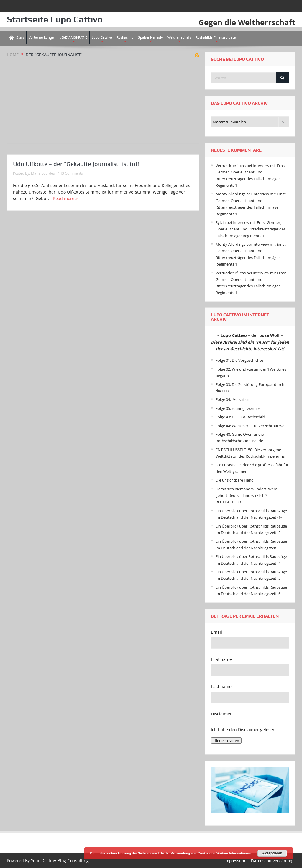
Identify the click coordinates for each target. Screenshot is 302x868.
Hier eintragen (226, 741)
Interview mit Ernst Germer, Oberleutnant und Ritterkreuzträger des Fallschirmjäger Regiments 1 (251, 229)
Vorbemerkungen (42, 37)
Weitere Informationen (234, 853)
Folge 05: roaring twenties (238, 408)
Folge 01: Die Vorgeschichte (239, 360)
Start (17, 38)
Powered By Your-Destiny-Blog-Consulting (48, 860)
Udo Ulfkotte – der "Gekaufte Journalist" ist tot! (76, 164)
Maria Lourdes (43, 173)
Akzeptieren (272, 853)
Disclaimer (221, 714)
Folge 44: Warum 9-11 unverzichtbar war (251, 426)
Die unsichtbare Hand (235, 480)
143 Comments (70, 173)
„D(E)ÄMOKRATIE (74, 37)
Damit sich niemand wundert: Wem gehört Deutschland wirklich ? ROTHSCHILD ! (246, 496)
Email (216, 632)
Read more (65, 198)
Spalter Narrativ (150, 37)
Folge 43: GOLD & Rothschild (240, 417)
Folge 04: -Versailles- (233, 399)
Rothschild (125, 37)
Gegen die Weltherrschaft (247, 22)
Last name (221, 687)
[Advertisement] (103, 102)
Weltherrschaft (179, 37)
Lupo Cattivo (102, 37)
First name (221, 659)
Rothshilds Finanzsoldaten (217, 37)
